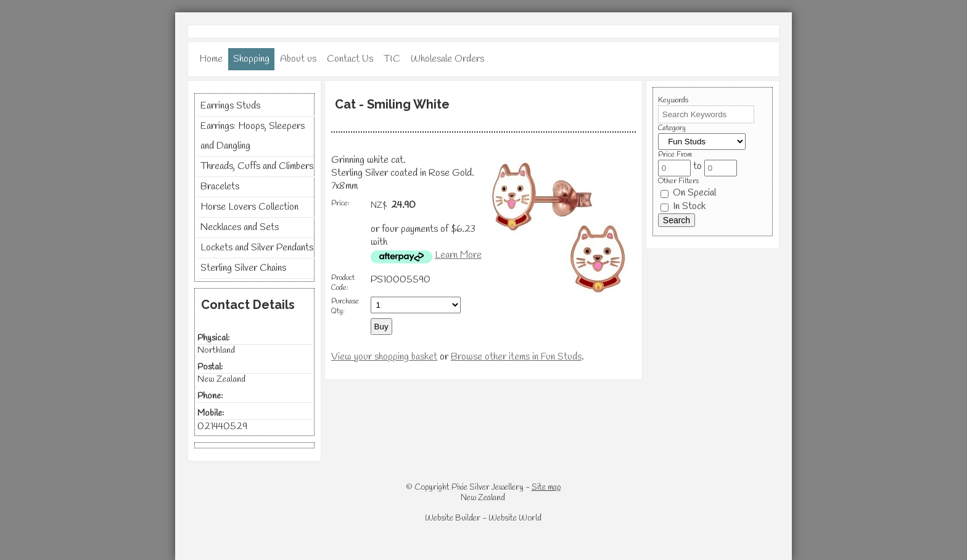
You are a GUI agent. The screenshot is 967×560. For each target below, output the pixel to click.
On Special (688, 193)
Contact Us (350, 59)
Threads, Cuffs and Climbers (257, 166)
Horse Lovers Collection (249, 207)
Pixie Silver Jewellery (488, 488)
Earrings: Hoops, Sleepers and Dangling (253, 136)
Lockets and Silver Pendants (257, 248)
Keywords (673, 101)
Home (211, 59)
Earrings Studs (230, 106)
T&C (392, 59)
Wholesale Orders (447, 59)
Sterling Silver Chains (243, 268)
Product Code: (343, 283)
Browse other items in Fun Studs (516, 357)
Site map (546, 488)
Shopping (251, 59)
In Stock (683, 206)
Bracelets (220, 187)
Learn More (458, 255)
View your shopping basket (384, 357)
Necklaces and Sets (240, 227)
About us (298, 59)
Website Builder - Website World (483, 518)
